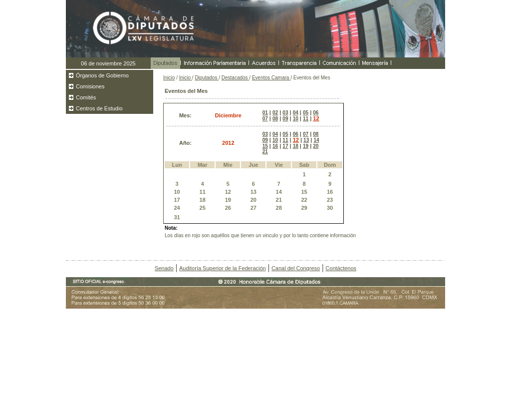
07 (265, 119)
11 (306, 119)
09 (285, 119)
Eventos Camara (271, 78)
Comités (86, 97)
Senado (164, 268)
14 (316, 140)
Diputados (207, 78)
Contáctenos (341, 268)
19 (306, 146)
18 (296, 146)
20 (316, 146)
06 (316, 113)
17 (285, 146)
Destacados (236, 78)
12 (316, 118)
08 (275, 119)
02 (275, 113)
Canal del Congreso (296, 268)
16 (275, 146)
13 (306, 140)
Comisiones (90, 86)
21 (265, 152)
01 (265, 113)
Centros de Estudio (99, 108)
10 (296, 119)
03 (285, 113)
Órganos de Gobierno (102, 75)
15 (265, 146)
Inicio (169, 78)
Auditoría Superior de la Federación (223, 268)
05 (306, 113)
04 (296, 113)
